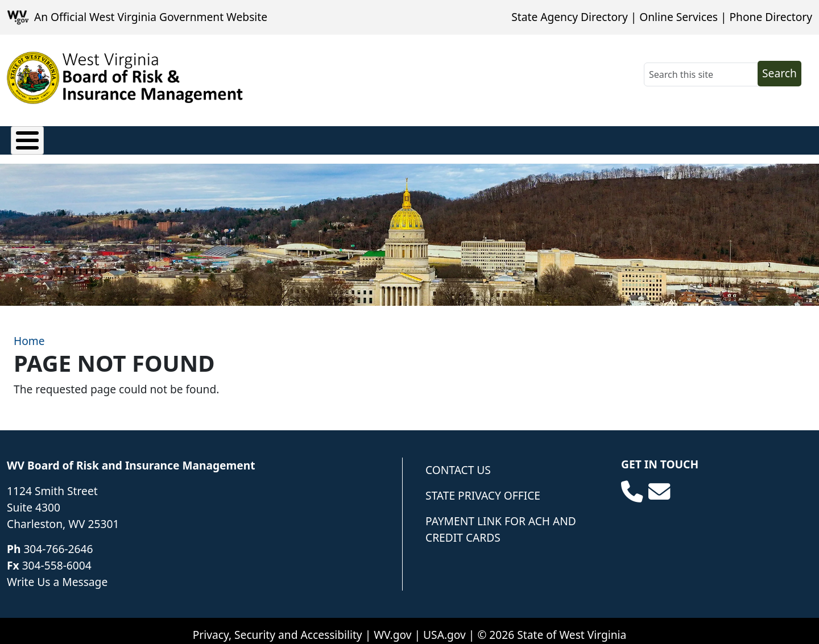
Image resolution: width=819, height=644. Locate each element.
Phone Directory (771, 17)
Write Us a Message (57, 573)
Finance (210, 138)
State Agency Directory (569, 17)
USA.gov (444, 626)
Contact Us (458, 461)
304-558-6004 (57, 557)
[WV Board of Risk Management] (125, 78)
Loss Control (285, 138)
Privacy (148, 138)
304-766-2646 (58, 541)
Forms (447, 138)
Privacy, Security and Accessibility (278, 626)
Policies (88, 138)
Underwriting (374, 138)
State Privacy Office (483, 487)
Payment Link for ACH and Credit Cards (501, 521)
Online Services (679, 17)
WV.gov (392, 626)
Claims (28, 138)
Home (29, 332)
